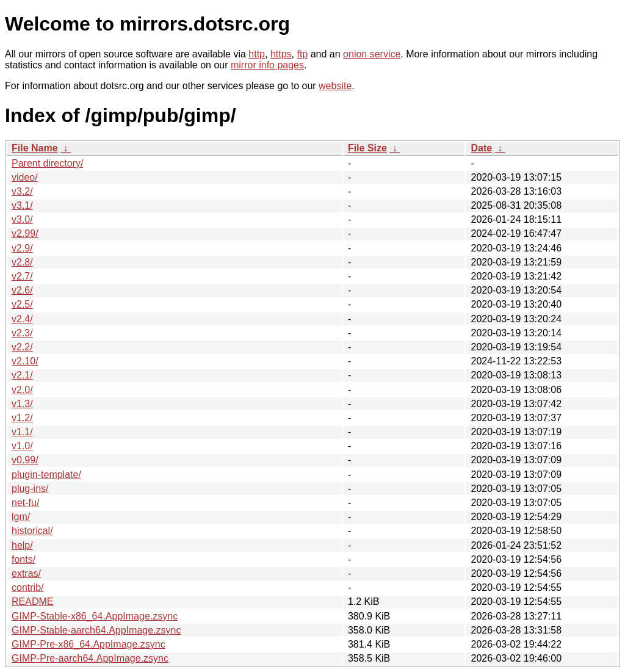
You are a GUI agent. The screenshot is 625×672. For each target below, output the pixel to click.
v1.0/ (22, 446)
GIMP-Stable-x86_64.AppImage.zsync (95, 616)
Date (481, 148)
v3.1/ (22, 205)
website (335, 86)
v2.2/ (22, 347)
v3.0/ (22, 219)
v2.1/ (22, 375)
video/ (25, 177)
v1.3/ (22, 404)
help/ (22, 545)
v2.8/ (22, 262)
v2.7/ (22, 276)
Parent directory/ (47, 163)
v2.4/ (22, 319)
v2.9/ (22, 248)
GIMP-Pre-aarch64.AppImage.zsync (90, 658)
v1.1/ (22, 432)
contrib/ (27, 587)
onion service (372, 54)
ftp (302, 54)
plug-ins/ (30, 489)
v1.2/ (22, 418)
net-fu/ (25, 503)
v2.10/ (25, 361)
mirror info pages (267, 65)
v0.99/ (25, 460)
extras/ (26, 573)
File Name (35, 148)
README (32, 602)
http (257, 54)
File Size (367, 148)
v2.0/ (22, 390)
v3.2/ (22, 191)
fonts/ (23, 559)
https (281, 54)
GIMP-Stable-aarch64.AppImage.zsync (96, 630)
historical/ (32, 531)
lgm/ (21, 517)
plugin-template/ (46, 475)
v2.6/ (22, 290)
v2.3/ (22, 333)
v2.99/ (25, 233)
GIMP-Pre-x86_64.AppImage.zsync (89, 644)
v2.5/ (22, 304)
